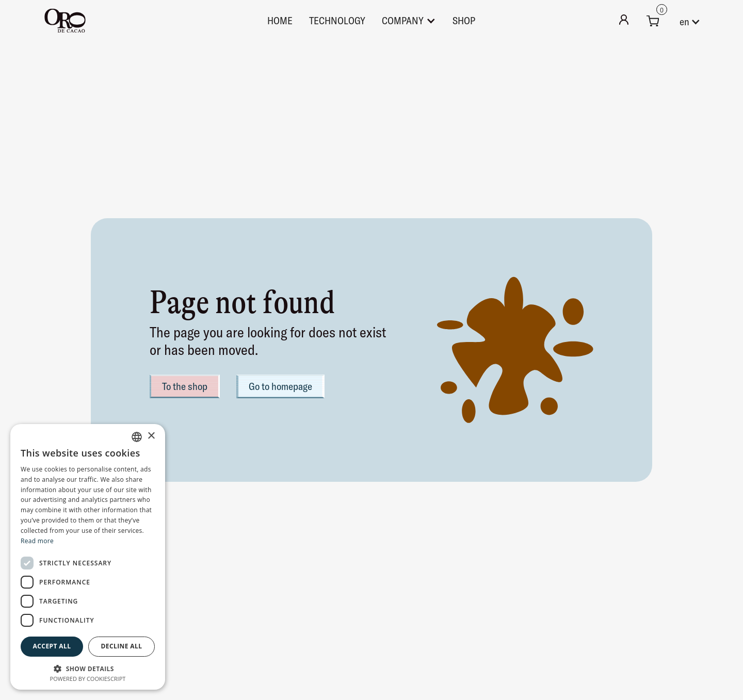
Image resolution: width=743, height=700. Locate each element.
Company (403, 20)
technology (337, 20)
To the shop (185, 386)
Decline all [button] (122, 646)
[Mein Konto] (624, 21)
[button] (653, 21)
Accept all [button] (52, 646)
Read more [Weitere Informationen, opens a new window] (37, 541)
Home (280, 20)
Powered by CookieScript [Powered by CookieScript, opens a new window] (88, 679)
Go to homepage (280, 386)
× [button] (151, 436)
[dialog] (88, 557)
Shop (464, 20)
